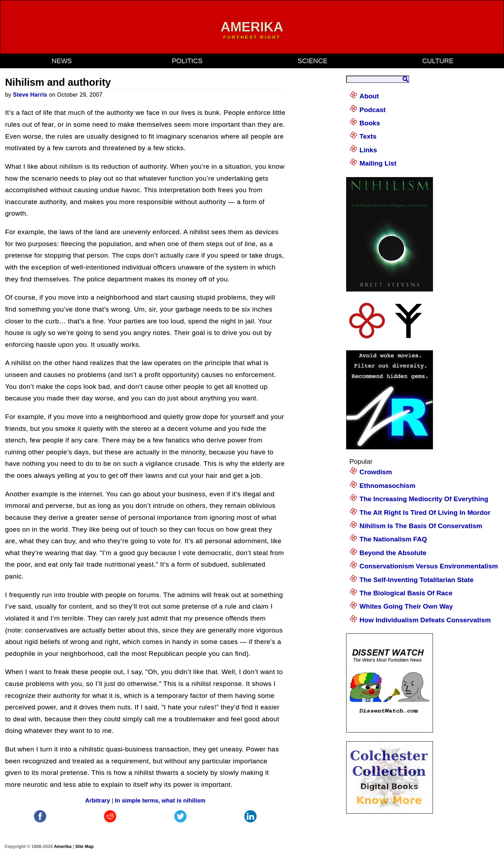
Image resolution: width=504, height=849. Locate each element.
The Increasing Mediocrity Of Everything (424, 499)
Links (368, 150)
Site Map (85, 846)
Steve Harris (30, 95)
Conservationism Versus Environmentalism (429, 566)
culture (438, 61)
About (369, 96)
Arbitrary (97, 801)
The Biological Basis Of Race (406, 593)
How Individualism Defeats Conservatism (425, 620)
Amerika (63, 846)
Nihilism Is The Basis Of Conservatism (421, 526)
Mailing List (378, 163)
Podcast (373, 110)
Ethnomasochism (387, 486)
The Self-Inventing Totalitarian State (416, 580)
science (312, 61)
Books (370, 123)
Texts (368, 136)
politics (187, 61)
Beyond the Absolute (393, 553)
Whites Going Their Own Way (406, 606)
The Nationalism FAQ (393, 539)
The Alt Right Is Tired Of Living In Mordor (425, 513)
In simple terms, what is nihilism (160, 801)
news (62, 61)
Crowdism (376, 472)
